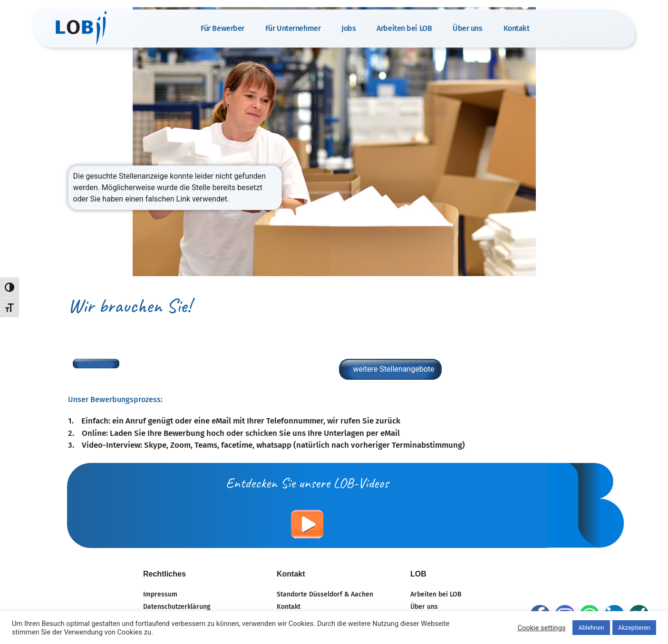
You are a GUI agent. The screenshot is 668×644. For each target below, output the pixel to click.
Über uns (467, 28)
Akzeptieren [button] (634, 628)
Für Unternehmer (293, 28)
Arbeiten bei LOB (404, 28)
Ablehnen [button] (591, 628)
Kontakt (517, 28)
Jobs (349, 28)
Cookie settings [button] (541, 628)
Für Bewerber (223, 28)
